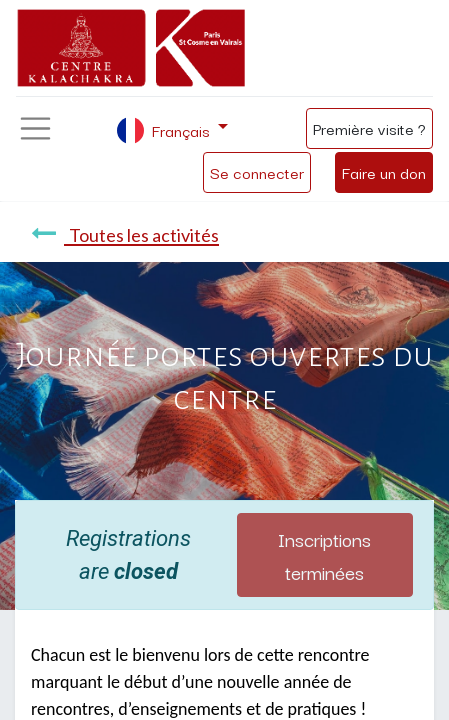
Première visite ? (369, 128)
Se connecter (257, 172)
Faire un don (384, 172)
